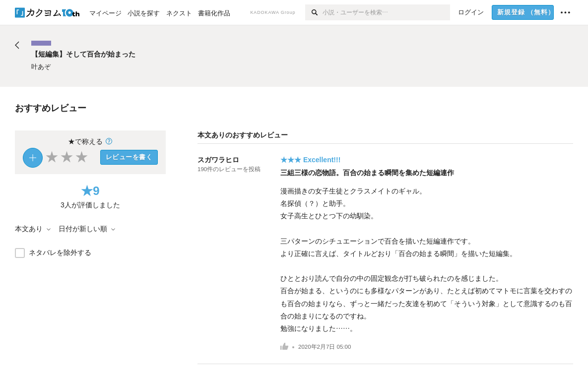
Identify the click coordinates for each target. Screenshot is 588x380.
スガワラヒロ (218, 160)
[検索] (314, 12)
